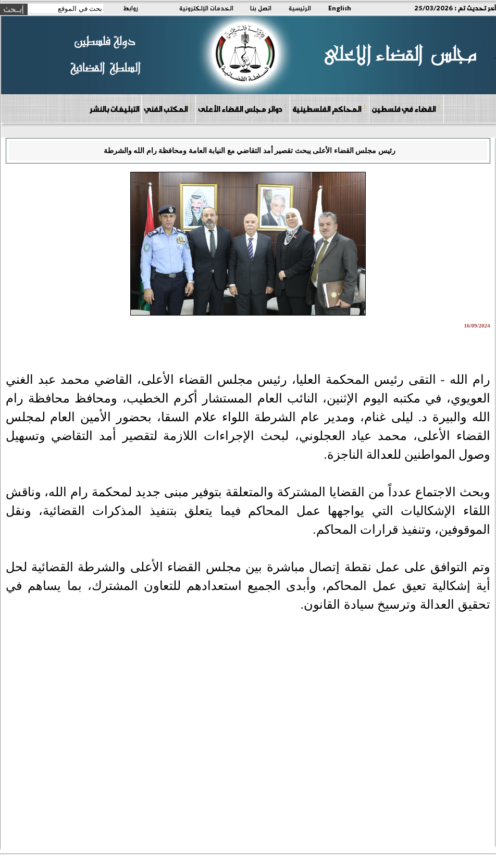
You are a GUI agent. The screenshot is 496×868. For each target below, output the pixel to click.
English (340, 8)
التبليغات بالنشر (114, 109)
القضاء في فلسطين (406, 109)
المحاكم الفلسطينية (329, 109)
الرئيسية (300, 8)
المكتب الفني (168, 109)
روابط (131, 8)
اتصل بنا (261, 8)
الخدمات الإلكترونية (206, 8)
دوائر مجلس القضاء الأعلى (242, 109)
